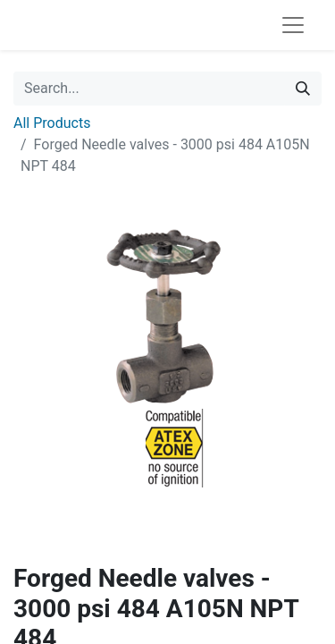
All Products (52, 123)
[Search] (303, 89)
